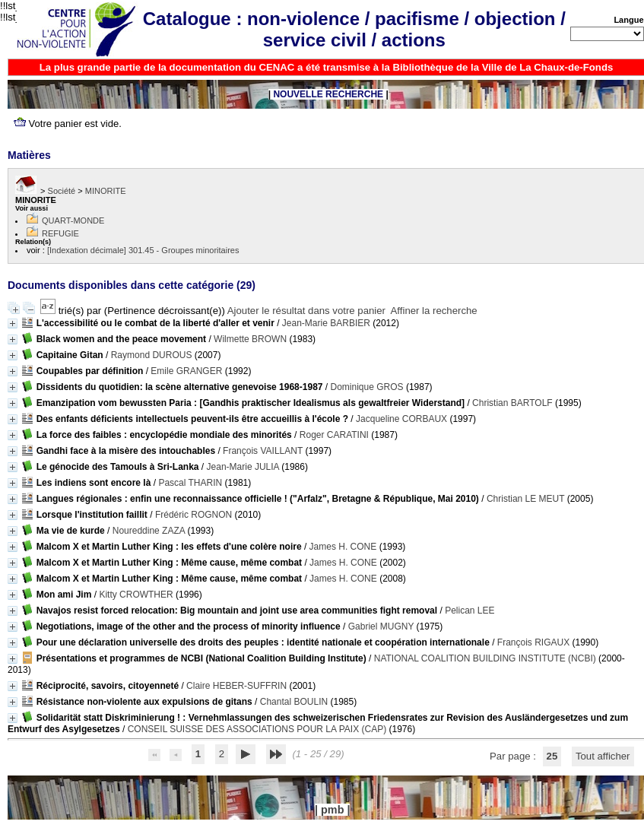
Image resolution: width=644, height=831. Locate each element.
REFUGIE (60, 233)
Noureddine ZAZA (149, 531)
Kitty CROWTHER (136, 595)
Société (62, 191)
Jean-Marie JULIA (243, 467)
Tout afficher (603, 756)
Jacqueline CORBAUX (401, 419)
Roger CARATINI (334, 435)
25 (552, 756)
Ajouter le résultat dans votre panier (306, 311)
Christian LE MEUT (525, 499)
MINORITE (106, 191)
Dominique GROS (367, 387)
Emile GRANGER (186, 371)
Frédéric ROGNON (194, 515)
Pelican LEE (470, 611)
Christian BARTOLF (512, 403)
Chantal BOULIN (294, 702)
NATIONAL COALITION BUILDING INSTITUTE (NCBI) (485, 658)
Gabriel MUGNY (381, 626)
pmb (332, 810)
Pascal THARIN (190, 483)
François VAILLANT (263, 451)
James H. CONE (343, 547)
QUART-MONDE (73, 220)
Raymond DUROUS (152, 355)
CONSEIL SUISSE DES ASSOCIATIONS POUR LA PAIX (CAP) (257, 729)
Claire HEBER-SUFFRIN (236, 686)
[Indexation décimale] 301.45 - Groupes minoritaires (143, 250)
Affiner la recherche (434, 311)
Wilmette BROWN (250, 339)
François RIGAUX (533, 642)
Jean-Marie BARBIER (326, 323)
